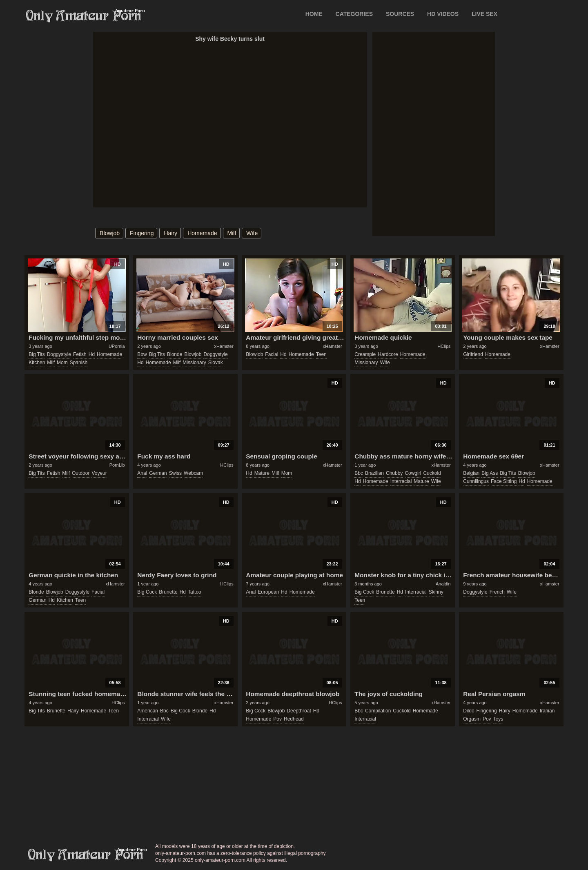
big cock (147, 592)
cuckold (432, 473)
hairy (170, 233)
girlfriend (473, 354)
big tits (37, 354)
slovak (216, 363)
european (268, 592)
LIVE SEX (484, 14)
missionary (194, 363)
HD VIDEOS (443, 14)
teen (321, 354)
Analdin (443, 584)
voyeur (99, 473)
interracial (401, 481)
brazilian (374, 473)
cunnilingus (476, 481)
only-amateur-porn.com (86, 855)
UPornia (117, 346)
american (148, 711)
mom (62, 363)
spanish (79, 363)
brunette (168, 592)
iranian (547, 711)
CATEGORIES (354, 14)
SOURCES (400, 14)
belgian (471, 473)
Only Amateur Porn (84, 16)
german (158, 473)
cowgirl (413, 473)
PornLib (117, 465)
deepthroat (299, 711)
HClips (444, 346)
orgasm (472, 719)
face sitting (504, 481)
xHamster (224, 346)
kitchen (37, 363)
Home (314, 14)
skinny (436, 592)
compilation (378, 711)
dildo (469, 711)
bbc (359, 473)
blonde (175, 354)
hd (92, 354)
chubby (394, 473)
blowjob (110, 233)
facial (272, 354)
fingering (142, 233)
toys (498, 719)
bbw (142, 354)
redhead (294, 719)
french (497, 592)
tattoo (195, 592)
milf (232, 233)
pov (277, 719)
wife (252, 233)
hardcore (388, 354)
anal (142, 473)
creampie (365, 354)
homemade (202, 233)
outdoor (81, 473)
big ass (490, 473)
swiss (175, 473)
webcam (193, 473)
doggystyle (59, 354)
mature (262, 473)
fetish (80, 354)
